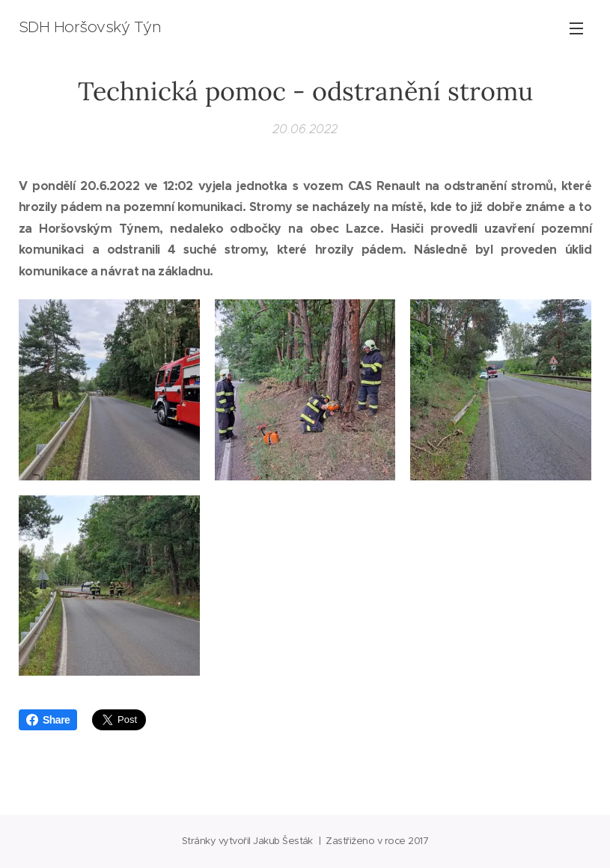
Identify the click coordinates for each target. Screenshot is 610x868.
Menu (576, 28)
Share (48, 720)
